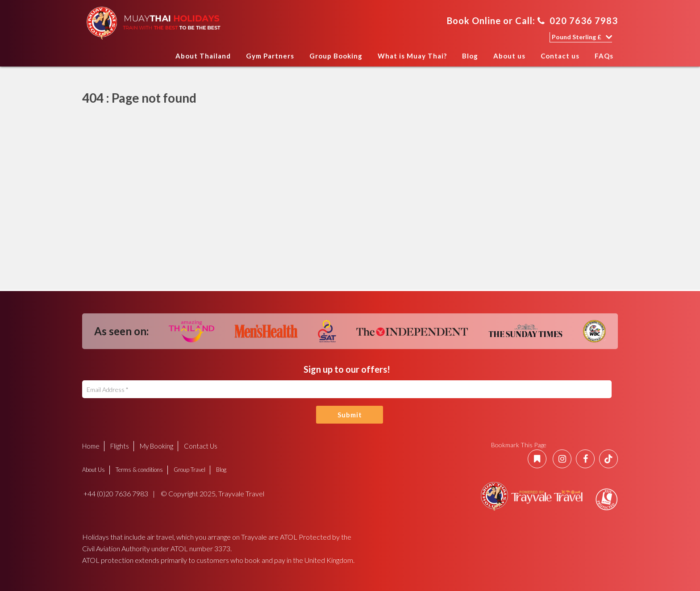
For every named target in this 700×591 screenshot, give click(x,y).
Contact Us (201, 446)
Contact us (560, 56)
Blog (470, 56)
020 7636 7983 (578, 21)
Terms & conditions (139, 470)
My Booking (156, 446)
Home (159, 59)
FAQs (604, 56)
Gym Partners (270, 56)
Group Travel (190, 470)
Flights (120, 446)
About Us (94, 470)
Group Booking (336, 56)
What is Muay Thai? (412, 56)
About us (509, 56)
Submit (350, 415)
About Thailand (203, 56)
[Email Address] (347, 389)
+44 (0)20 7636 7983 (115, 493)
